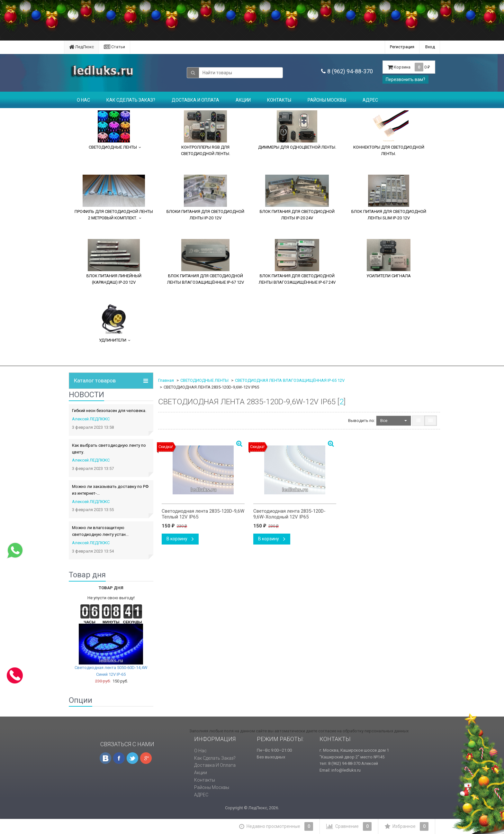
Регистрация (402, 47)
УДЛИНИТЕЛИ (114, 323)
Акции (243, 100)
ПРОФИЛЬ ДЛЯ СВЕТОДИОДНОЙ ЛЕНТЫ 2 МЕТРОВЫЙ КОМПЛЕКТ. (114, 197)
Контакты (279, 100)
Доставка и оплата (195, 100)
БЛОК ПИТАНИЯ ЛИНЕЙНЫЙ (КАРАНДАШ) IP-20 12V (114, 262)
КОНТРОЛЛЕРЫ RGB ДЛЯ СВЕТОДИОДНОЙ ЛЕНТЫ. (206, 133)
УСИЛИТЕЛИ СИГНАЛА (389, 259)
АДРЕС (370, 100)
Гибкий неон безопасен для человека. (109, 411)
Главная (166, 380)
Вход (430, 47)
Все (394, 421)
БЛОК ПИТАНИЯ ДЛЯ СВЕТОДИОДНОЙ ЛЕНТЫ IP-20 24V (297, 197)
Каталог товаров (95, 381)
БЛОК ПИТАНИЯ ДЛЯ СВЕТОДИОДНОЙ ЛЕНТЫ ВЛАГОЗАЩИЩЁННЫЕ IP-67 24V (297, 262)
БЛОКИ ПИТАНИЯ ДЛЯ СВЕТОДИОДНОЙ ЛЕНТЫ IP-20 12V (205, 197)
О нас (83, 100)
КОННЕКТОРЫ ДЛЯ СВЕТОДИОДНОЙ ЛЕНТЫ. (389, 133)
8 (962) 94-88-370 (350, 71)
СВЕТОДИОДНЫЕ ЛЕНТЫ (113, 130)
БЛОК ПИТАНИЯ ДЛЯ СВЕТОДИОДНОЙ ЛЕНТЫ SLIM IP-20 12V (389, 197)
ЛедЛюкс (81, 47)
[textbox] (241, 73)
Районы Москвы (327, 100)
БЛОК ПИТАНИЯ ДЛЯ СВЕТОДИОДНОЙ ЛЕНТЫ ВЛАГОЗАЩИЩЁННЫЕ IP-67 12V (206, 262)
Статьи (114, 47)
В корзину (180, 539)
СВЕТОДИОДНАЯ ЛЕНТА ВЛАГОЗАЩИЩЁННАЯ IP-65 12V (290, 380)
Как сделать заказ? (131, 100)
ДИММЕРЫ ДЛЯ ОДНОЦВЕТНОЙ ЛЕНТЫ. (297, 130)
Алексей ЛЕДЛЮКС (91, 419)
